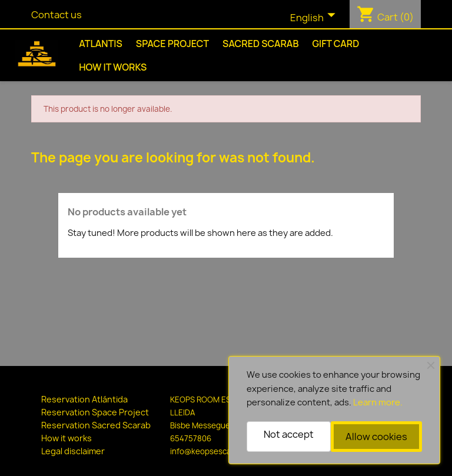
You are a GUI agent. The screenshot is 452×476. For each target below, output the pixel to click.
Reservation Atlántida (84, 399)
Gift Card (335, 44)
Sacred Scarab (260, 44)
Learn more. (378, 402)
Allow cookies (376, 437)
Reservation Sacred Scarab (96, 425)
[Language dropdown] (315, 18)
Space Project (172, 44)
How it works (113, 67)
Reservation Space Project (95, 412)
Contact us (56, 15)
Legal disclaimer (73, 451)
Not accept (289, 434)
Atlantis (101, 44)
